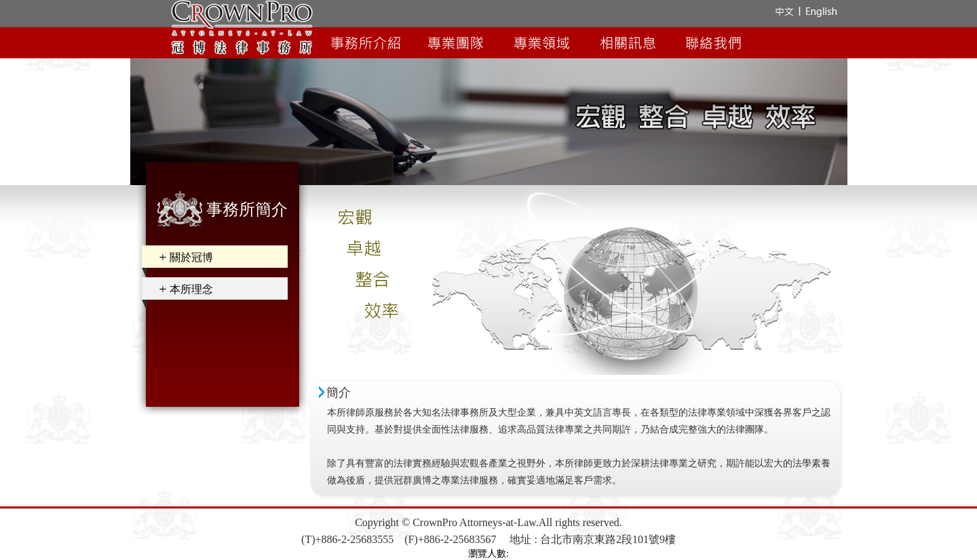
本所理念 (191, 289)
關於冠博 (191, 257)
